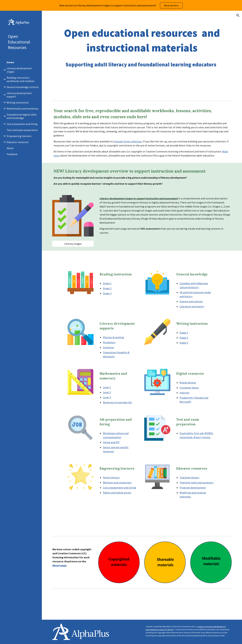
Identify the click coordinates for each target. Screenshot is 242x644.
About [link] (10, 148)
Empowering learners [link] (19, 136)
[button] (238, 15)
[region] (121, 5)
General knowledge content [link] (23, 87)
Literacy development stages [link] (19, 70)
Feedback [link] (12, 154)
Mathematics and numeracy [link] (23, 109)
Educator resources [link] (18, 142)
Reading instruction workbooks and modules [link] (21, 79)
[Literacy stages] (73, 244)
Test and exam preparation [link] (22, 130)
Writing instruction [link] (18, 102)
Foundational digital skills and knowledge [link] (22, 116)
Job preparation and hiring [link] (22, 124)
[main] (142, 48)
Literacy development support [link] (19, 95)
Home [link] (10, 62)
